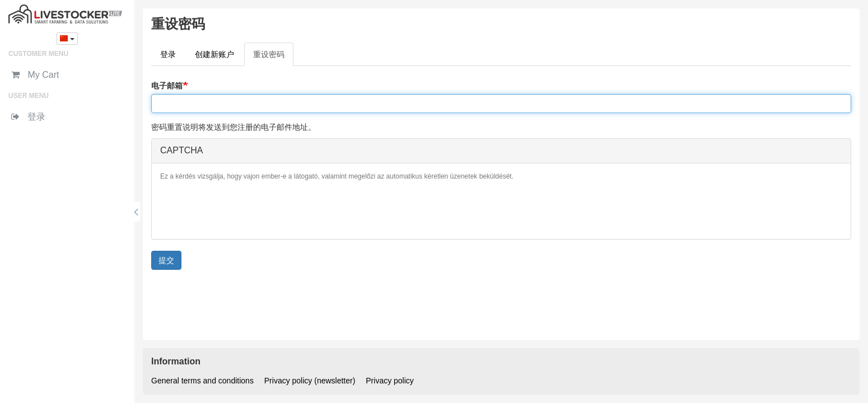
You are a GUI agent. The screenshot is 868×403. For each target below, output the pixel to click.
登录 (168, 54)
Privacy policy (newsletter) (310, 381)
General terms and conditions (202, 381)
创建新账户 (214, 54)
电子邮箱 (167, 86)
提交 (166, 260)
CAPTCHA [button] (181, 150)
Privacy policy (390, 381)
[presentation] (245, 209)
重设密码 (273, 57)
